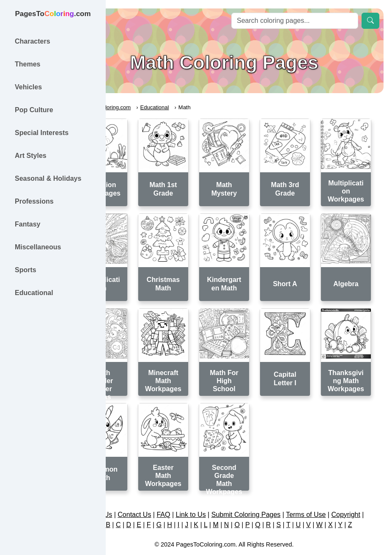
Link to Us (233, 486)
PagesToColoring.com (146, 107)
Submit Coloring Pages (288, 486)
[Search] (295, 21)
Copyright (247, 496)
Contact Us (177, 486)
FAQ (206, 486)
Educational (197, 107)
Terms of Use (348, 486)
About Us (140, 486)
